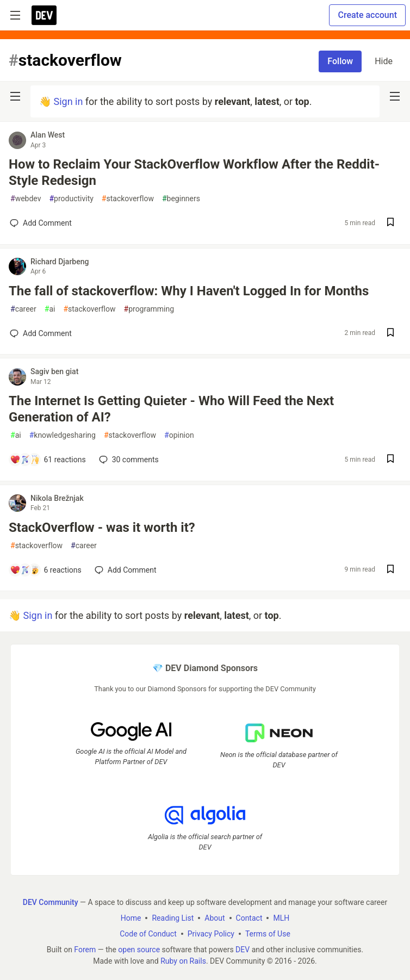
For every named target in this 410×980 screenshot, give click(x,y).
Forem (85, 950)
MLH (281, 918)
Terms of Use (268, 934)
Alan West (48, 135)
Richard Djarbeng (60, 262)
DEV (243, 950)
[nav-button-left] (15, 96)
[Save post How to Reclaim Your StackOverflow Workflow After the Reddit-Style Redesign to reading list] (390, 223)
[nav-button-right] (395, 96)
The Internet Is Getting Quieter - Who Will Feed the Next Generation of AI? (171, 409)
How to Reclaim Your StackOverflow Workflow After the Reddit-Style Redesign (194, 172)
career (23, 309)
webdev (26, 199)
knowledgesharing (63, 435)
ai (50, 309)
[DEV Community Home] (44, 15)
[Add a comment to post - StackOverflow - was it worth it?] (46, 570)
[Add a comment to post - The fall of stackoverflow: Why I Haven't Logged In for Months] (41, 333)
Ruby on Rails (183, 961)
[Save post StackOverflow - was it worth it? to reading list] (390, 570)
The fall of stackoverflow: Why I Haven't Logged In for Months (189, 291)
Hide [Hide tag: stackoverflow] (384, 61)
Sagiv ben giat (54, 371)
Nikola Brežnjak (57, 498)
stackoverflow (128, 199)
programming (149, 309)
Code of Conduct (148, 934)
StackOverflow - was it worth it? (102, 528)
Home (131, 918)
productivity (71, 199)
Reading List (173, 918)
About (215, 918)
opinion (179, 435)
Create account (367, 15)
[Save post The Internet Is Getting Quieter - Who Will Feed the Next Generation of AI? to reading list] (390, 460)
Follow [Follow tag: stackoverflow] (340, 61)
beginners (181, 199)
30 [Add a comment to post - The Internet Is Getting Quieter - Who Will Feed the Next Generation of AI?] (128, 460)
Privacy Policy (211, 934)
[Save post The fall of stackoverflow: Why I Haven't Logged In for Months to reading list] (390, 334)
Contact (249, 918)
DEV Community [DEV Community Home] (51, 902)
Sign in (68, 101)
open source (139, 950)
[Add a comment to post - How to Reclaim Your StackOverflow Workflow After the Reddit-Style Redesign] (41, 223)
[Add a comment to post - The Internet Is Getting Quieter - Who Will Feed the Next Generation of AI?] (48, 460)
